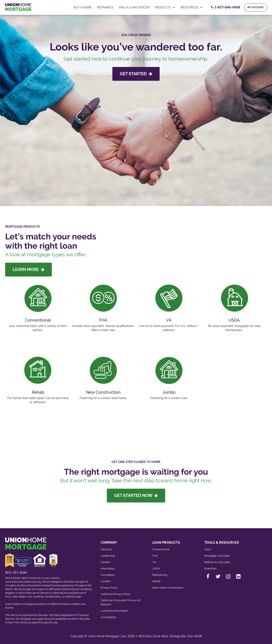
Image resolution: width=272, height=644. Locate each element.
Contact (105, 581)
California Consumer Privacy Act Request (121, 602)
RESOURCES (192, 7)
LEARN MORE (28, 269)
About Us (106, 549)
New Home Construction (168, 588)
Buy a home (83, 7)
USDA (156, 568)
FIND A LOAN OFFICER (134, 7)
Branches (210, 568)
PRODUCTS (165, 7)
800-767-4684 (16, 573)
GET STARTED (136, 74)
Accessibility (108, 617)
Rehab (156, 581)
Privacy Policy (109, 588)
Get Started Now (136, 495)
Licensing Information (114, 611)
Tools (208, 549)
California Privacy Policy (116, 594)
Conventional (161, 549)
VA (154, 562)
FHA (155, 556)
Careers (106, 562)
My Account (256, 7)
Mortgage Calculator (217, 556)
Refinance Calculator (217, 562)
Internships (108, 568)
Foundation (108, 575)
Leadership (108, 556)
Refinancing (160, 575)
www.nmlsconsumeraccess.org (23, 582)
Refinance (105, 7)
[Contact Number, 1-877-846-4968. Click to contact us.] (226, 7)
